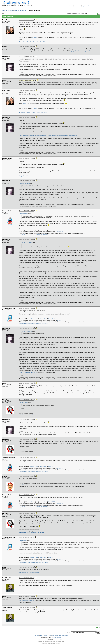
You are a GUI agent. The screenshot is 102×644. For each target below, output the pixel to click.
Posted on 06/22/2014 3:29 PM (26, 608)
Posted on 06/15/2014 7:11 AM (26, 384)
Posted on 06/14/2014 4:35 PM (26, 211)
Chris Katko (24, 214)
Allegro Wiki (43, 230)
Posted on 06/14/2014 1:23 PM (26, 158)
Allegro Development (21, 10)
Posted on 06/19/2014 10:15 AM (27, 537)
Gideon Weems (25, 183)
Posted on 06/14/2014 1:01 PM (26, 118)
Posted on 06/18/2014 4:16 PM (26, 420)
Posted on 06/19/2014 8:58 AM (26, 476)
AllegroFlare (22, 42)
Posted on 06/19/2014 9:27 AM (26, 514)
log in (88, 6)
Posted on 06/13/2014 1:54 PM (26, 47)
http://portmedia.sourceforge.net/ (80, 51)
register (84, 6)
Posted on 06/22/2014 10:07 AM (27, 578)
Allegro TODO (51, 230)
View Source (65, 635)
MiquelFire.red (23, 485)
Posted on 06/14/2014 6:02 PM (26, 308)
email (37, 230)
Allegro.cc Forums (7, 10)
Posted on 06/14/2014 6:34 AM (26, 91)
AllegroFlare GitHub (42, 42)
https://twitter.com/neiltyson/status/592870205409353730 (34, 235)
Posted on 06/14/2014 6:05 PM (26, 328)
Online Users (58, 635)
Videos (28, 176)
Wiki (53, 635)
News (45, 635)
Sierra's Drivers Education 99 (28, 372)
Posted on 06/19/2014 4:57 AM (26, 439)
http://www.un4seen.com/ (27, 601)
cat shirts (34, 38)
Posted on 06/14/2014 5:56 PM (26, 240)
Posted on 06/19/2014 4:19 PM (26, 567)
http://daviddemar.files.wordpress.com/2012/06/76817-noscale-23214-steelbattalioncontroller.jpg (48, 135)
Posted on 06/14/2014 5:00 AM (27, 81)
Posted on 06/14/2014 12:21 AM (27, 57)
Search (42, 635)
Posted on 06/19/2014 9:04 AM (26, 495)
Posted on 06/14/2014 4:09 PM (26, 181)
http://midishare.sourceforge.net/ (29, 573)
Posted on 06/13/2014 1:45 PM (26, 20)
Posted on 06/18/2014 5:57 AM (26, 400)
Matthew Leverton (57, 638)
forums (71, 6)
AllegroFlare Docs (31, 42)
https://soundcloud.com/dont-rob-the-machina (32, 415)
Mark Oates (24, 403)
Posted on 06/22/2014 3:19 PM (26, 596)
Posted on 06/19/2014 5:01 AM (26, 458)
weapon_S (60, 232)
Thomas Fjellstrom (26, 242)
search (80, 6)
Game (25, 176)
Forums (49, 635)
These (24, 104)
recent (75, 6)
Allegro (21, 176)
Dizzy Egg (24, 540)
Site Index (37, 635)
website (32, 230)
